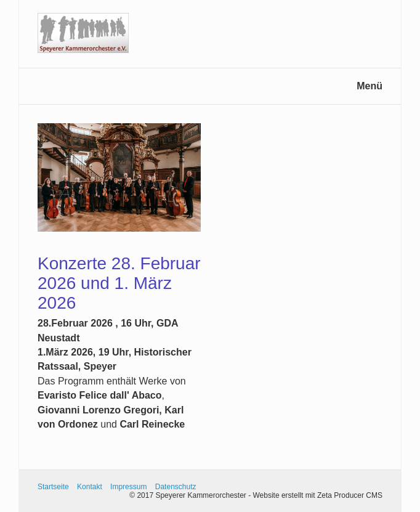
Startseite (53, 487)
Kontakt (90, 487)
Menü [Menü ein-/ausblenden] (370, 86)
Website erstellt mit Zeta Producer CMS (317, 495)
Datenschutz (176, 487)
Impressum (128, 487)
